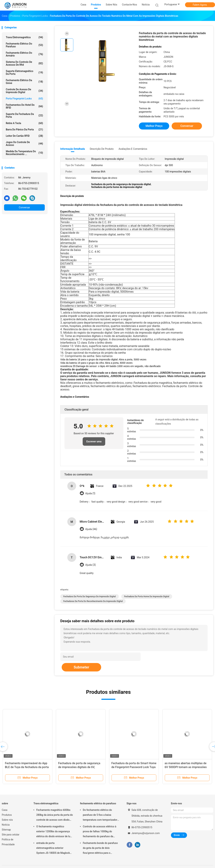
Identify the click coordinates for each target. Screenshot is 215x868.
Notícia (6, 825)
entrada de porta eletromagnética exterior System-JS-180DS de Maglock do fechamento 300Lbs (53, 848)
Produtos (7, 815)
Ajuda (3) (90, 565)
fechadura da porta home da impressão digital (147, 596)
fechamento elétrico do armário (24, 54)
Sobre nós (7, 820)
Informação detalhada (73, 149)
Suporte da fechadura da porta (24, 115)
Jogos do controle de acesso (24, 144)
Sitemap (6, 830)
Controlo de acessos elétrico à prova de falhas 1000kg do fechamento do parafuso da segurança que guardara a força (100, 832)
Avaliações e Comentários (133, 149)
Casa (5, 810)
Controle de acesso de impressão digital (24, 91)
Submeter (81, 667)
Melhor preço (154, 126)
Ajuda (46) (91, 529)
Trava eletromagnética (24, 37)
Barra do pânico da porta (24, 130)
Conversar (24, 207)
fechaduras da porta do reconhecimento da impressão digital (93, 601)
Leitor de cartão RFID (24, 136)
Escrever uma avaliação (94, 443)
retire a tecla (24, 123)
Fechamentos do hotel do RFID (24, 106)
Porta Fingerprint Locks (24, 99)
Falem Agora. (200, 5)
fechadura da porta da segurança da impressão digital (90, 596)
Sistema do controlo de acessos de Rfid (24, 63)
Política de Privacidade (8, 842)
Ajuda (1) (90, 493)
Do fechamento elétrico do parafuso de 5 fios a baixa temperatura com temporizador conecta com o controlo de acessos (100, 815)
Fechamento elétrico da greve (24, 82)
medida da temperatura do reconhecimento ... (24, 153)
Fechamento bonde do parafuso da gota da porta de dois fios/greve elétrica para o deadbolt (100, 848)
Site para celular (11, 835)
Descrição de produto (102, 149)
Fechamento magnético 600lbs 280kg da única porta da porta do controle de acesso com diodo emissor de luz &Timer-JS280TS (55, 815)
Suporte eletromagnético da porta (24, 72)
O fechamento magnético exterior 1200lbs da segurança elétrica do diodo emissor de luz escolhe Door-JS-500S (54, 832)
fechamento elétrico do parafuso (24, 45)
